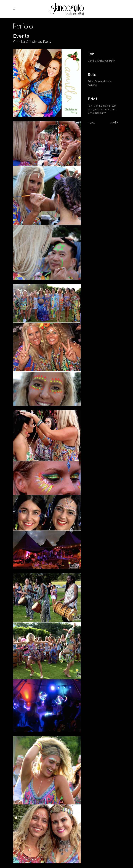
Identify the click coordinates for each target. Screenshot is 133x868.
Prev (92, 123)
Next (114, 123)
